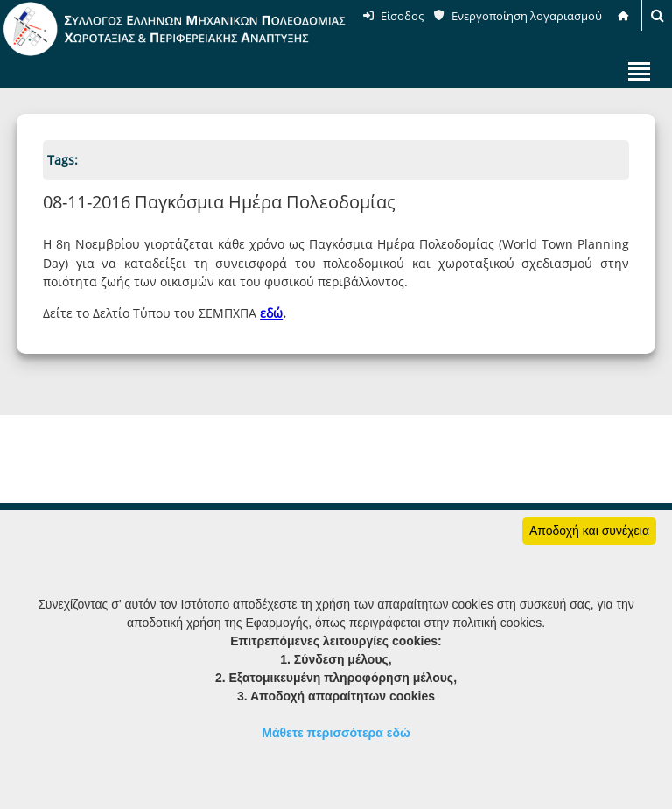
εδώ (271, 313)
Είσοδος (402, 16)
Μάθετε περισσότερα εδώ (336, 733)
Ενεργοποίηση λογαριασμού (527, 16)
